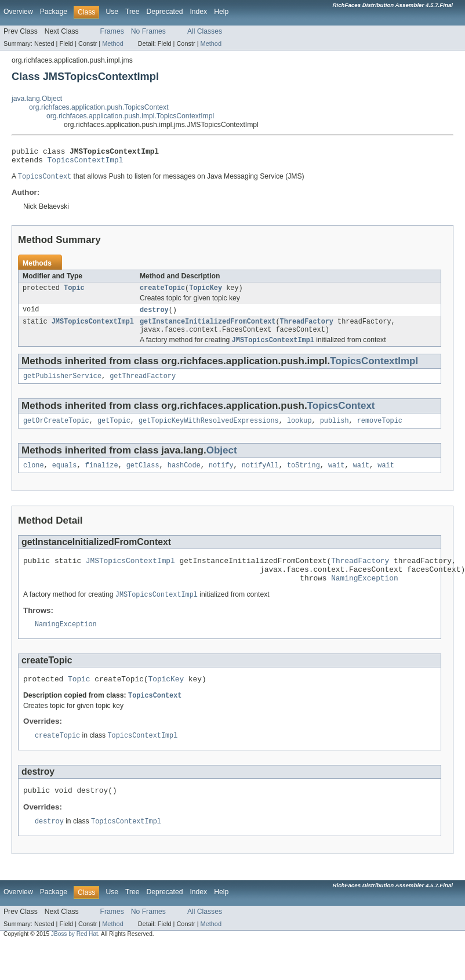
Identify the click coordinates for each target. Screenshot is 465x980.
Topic (74, 293)
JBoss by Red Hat (75, 958)
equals (65, 477)
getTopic (114, 431)
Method (112, 43)
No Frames (148, 31)
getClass (143, 477)
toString (304, 477)
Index (198, 12)
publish (335, 431)
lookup (299, 431)
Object (222, 461)
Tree (132, 12)
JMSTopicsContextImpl (93, 328)
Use (112, 12)
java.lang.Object (37, 99)
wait (336, 477)
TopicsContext (341, 415)
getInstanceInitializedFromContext (208, 328)
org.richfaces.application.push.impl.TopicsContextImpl (130, 116)
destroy (154, 315)
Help (221, 12)
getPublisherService (62, 386)
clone (34, 477)
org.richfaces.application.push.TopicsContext (99, 107)
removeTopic (380, 431)
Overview (18, 12)
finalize (102, 477)
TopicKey (206, 293)
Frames (112, 31)
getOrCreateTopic (56, 431)
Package (54, 12)
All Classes (205, 31)
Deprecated (165, 12)
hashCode (184, 477)
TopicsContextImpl (86, 163)
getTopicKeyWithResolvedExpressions (209, 431)
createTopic (162, 293)
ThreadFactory (307, 328)
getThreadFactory (143, 386)
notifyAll (260, 477)
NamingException (364, 595)
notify (221, 477)
